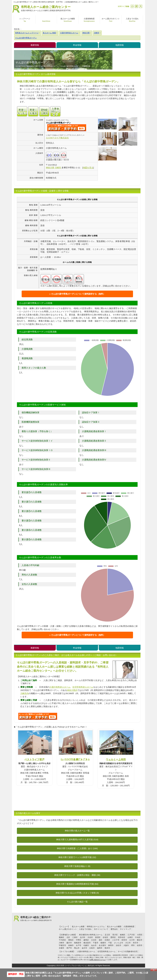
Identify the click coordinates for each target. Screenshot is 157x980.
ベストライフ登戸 (34, 759)
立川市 (132, 940)
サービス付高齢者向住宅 (128, 951)
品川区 (83, 937)
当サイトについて (101, 929)
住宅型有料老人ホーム (83, 687)
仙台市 (94, 945)
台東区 (130, 937)
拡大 (141, 6)
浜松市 (119, 945)
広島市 (92, 948)
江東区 (75, 937)
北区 (68, 937)
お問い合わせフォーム (97, 960)
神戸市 (69, 948)
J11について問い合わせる (38, 716)
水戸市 (79, 945)
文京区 (94, 940)
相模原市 (78, 943)
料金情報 (77, 45)
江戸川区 (131, 935)
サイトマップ (125, 929)
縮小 (132, 6)
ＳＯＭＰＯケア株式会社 (57, 138)
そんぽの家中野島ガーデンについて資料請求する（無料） (78, 294)
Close (154, 970)
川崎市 (62, 943)
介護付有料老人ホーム (60, 687)
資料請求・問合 (16, 974)
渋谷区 (90, 937)
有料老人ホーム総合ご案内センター (46, 9)
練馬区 (86, 940)
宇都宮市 (62, 945)
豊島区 (71, 940)
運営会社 (114, 929)
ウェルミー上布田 (116, 759)
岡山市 (77, 948)
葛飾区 (62, 937)
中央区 (138, 937)
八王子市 (116, 940)
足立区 (107, 935)
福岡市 (100, 948)
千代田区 (62, 940)
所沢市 (136, 943)
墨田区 (113, 937)
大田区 (140, 935)
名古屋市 (102, 945)
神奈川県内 (72, 690)
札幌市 (86, 945)
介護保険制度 (129, 927)
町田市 (124, 940)
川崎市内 (25, 693)
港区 (101, 940)
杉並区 (105, 937)
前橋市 (71, 945)
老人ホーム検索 (78, 927)
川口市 (128, 943)
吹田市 (140, 945)
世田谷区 (122, 937)
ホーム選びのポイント (68, 929)
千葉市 (96, 943)
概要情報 (35, 45)
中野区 (79, 940)
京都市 (62, 948)
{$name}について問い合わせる (67, 128)
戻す (136, 6)
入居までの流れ (85, 929)
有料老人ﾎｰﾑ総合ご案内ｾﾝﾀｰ (36, 919)
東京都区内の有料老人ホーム (91, 935)
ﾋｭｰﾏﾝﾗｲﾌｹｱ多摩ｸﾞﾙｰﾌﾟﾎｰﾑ (75, 759)
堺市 (133, 945)
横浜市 (140, 940)
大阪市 (126, 945)
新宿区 (98, 937)
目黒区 (107, 940)
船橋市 (103, 943)
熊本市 (107, 948)
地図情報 (120, 45)
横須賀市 (87, 943)
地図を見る (88, 168)
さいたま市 (119, 943)
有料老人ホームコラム (96, 927)
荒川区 (115, 935)
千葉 (110, 943)
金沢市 (84, 948)
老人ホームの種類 (114, 927)
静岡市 (111, 945)
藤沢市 (69, 943)
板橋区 (123, 935)
